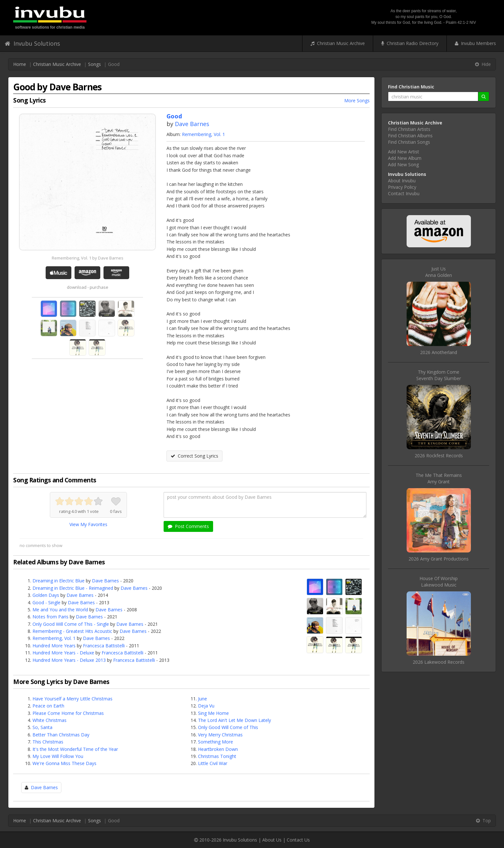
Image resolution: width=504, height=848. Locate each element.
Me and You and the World (60, 610)
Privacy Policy (402, 187)
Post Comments (188, 526)
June (203, 699)
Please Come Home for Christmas (68, 713)
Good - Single (46, 602)
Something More (216, 742)
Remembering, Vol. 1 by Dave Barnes (88, 258)
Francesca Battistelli (104, 646)
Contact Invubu (404, 193)
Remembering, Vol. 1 (203, 134)
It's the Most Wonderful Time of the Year (75, 749)
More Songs (357, 100)
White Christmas (50, 720)
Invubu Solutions (32, 43)
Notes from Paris (50, 617)
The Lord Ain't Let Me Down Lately (234, 720)
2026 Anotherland (439, 352)
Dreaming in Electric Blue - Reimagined (73, 588)
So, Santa (42, 727)
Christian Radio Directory (410, 43)
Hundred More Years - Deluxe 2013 (69, 660)
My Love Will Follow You (58, 756)
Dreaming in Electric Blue (59, 581)
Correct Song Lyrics (194, 456)
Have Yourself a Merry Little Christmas (72, 699)
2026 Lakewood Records (439, 662)
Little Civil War (213, 763)
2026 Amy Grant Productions (439, 559)
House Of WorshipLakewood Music (439, 582)
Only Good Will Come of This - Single (71, 624)
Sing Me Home (213, 713)
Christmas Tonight (217, 756)
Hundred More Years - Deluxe (63, 653)
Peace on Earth (48, 706)
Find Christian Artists (409, 129)
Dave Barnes (192, 124)
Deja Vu (206, 706)
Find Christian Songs (409, 142)
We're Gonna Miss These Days (64, 763)
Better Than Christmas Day (61, 735)
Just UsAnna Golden (439, 272)
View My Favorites (88, 524)
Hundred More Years (54, 646)
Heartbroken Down (218, 749)
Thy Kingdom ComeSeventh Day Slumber (439, 375)
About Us (272, 840)
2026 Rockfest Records (439, 456)
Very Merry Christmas (220, 735)
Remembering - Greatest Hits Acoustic (72, 631)
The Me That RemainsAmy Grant (439, 478)
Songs (94, 64)
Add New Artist (404, 152)
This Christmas (48, 742)
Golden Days (46, 595)
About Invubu (402, 181)
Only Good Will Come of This (228, 727)
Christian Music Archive (338, 43)
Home (20, 64)
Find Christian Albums (410, 136)
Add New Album (405, 158)
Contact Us (298, 840)
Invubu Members (475, 43)
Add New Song (403, 164)
